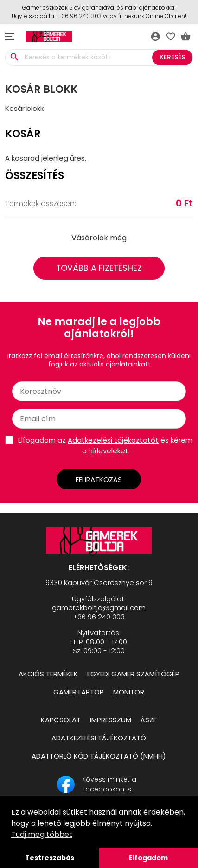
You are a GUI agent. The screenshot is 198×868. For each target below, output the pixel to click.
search (14, 57)
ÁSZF (149, 720)
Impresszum (111, 720)
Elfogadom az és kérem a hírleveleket (105, 445)
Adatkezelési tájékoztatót (113, 440)
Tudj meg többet (42, 834)
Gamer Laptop (79, 692)
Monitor (129, 692)
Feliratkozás (99, 479)
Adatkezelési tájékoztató (99, 738)
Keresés (172, 57)
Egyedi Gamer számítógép (133, 674)
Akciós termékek (48, 674)
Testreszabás (50, 858)
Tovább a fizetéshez (99, 268)
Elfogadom (148, 858)
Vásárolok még (99, 238)
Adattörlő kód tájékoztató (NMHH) (99, 756)
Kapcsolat (61, 720)
